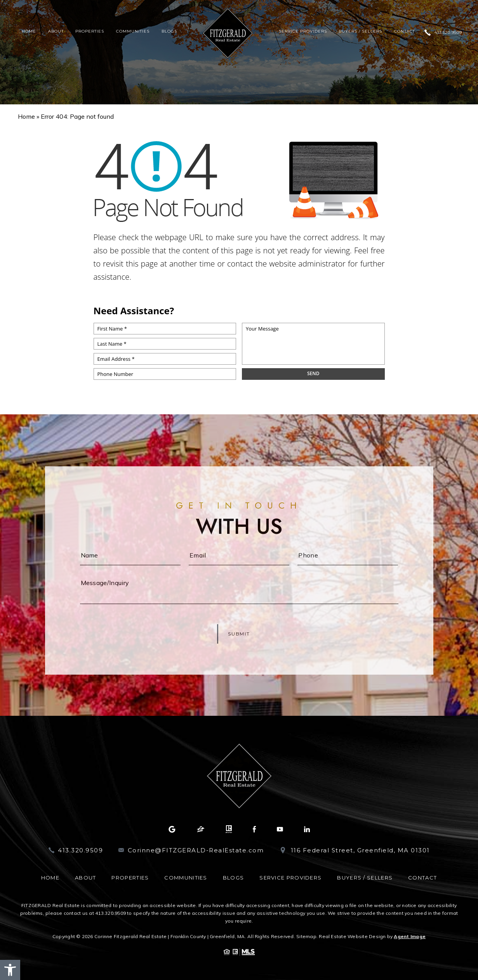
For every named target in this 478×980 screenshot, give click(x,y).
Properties (90, 31)
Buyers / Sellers (360, 31)
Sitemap (306, 936)
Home (29, 31)
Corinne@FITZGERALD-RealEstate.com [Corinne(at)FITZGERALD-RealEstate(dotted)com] (196, 850)
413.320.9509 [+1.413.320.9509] (448, 33)
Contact (405, 31)
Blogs (169, 31)
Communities (133, 31)
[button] (10, 970)
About (56, 31)
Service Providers (303, 31)
